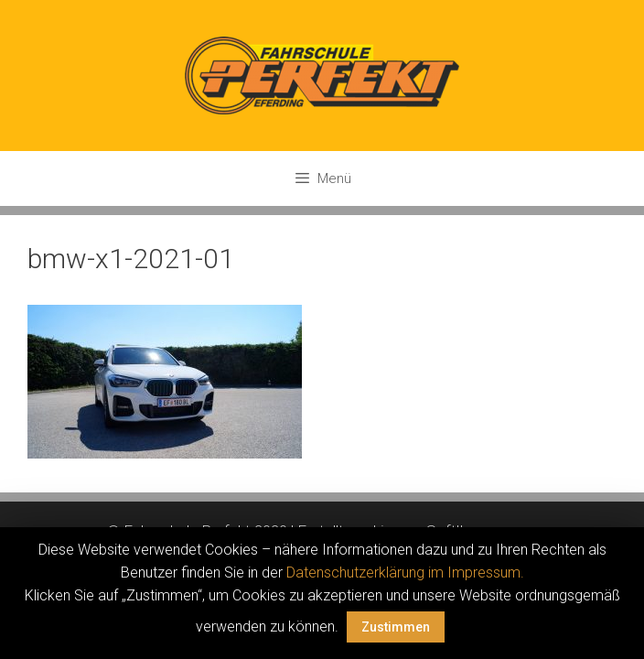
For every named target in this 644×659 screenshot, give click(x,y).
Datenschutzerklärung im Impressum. (405, 573)
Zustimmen (396, 627)
